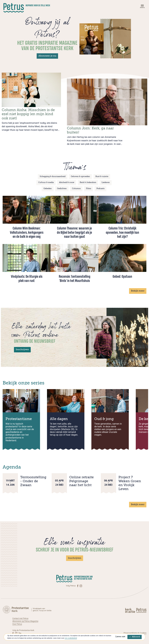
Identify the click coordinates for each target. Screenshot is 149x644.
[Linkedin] (20, 630)
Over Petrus (17, 621)
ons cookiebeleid (71, 638)
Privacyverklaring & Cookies (135, 629)
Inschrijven (22, 346)
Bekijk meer (138, 287)
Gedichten (62, 185)
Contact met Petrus (21, 615)
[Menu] (142, 7)
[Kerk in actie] (130, 607)
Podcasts (100, 185)
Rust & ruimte (102, 173)
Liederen (106, 179)
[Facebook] (78, 582)
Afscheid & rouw (67, 179)
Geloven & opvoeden (80, 173)
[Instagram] (81, 582)
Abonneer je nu (47, 56)
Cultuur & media (46, 179)
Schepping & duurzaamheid (53, 173)
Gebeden (48, 185)
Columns (76, 185)
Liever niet (120, 637)
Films (89, 185)
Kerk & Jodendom (88, 179)
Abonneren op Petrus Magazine (26, 618)
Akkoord (135, 637)
